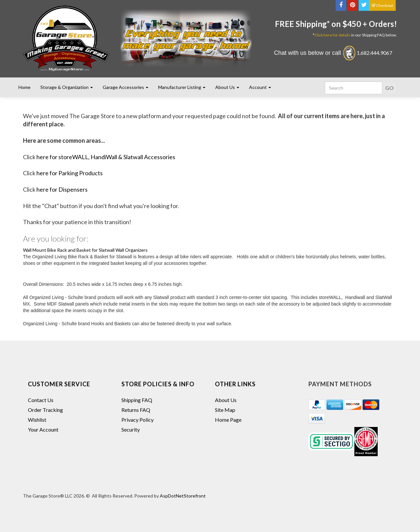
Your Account (43, 429)
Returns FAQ (136, 410)
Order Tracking (45, 410)
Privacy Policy (137, 420)
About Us (226, 400)
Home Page (228, 420)
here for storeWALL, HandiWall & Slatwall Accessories (106, 157)
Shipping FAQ (137, 400)
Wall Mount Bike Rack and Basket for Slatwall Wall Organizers (85, 250)
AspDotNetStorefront (183, 496)
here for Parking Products (70, 173)
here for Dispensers (62, 189)
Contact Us (41, 400)
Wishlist (37, 420)
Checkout (382, 5)
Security (131, 429)
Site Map (225, 410)
